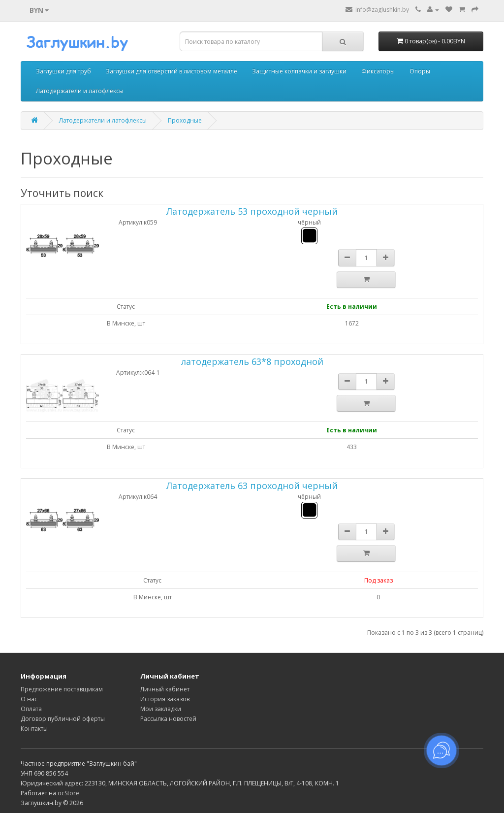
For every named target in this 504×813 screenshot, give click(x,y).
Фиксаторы (378, 71)
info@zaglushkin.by (377, 10)
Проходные (185, 120)
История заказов (165, 699)
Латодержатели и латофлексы (80, 91)
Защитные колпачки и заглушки (299, 71)
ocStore (68, 793)
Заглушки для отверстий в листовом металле (172, 71)
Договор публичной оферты (63, 719)
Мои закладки (161, 709)
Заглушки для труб (63, 71)
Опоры (420, 71)
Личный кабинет (165, 689)
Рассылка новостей (168, 719)
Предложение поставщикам (62, 689)
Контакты (34, 729)
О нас (29, 699)
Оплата (31, 709)
